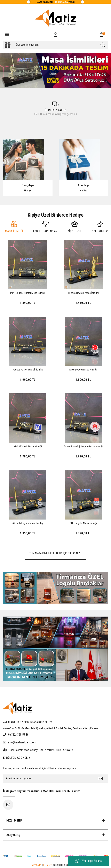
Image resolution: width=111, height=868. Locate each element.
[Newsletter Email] (48, 779)
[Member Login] (56, 35)
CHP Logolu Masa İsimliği (83, 523)
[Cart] (104, 35)
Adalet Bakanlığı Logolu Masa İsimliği (83, 446)
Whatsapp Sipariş (89, 861)
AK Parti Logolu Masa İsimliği (28, 523)
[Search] (55, 45)
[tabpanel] (55, 70)
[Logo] (56, 18)
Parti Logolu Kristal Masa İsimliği (28, 293)
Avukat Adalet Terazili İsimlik (28, 370)
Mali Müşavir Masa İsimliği (28, 446)
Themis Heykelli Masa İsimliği (83, 293)
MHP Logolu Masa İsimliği (83, 370)
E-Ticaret (48, 865)
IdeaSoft (36, 865)
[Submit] (101, 779)
